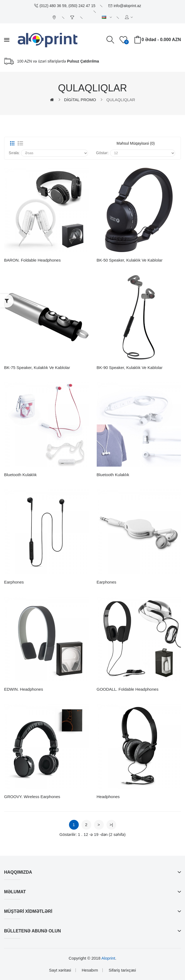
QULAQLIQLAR (121, 100)
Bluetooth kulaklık (113, 475)
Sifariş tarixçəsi (122, 970)
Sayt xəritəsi (60, 970)
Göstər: (102, 153)
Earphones (14, 582)
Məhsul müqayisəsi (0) (136, 143)
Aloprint (108, 958)
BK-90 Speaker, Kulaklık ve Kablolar (130, 367)
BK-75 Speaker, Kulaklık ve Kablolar (37, 367)
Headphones (108, 797)
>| (111, 825)
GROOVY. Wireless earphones (32, 797)
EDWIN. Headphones (23, 689)
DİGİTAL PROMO (80, 100)
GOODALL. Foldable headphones (128, 689)
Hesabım (90, 970)
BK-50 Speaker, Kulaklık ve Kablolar (130, 260)
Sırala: (14, 153)
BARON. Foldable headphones (32, 260)
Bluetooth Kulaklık (20, 475)
